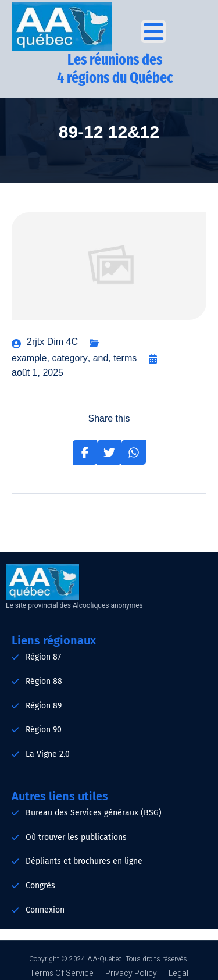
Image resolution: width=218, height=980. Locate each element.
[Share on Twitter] (109, 452)
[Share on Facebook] (85, 452)
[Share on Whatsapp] (134, 452)
